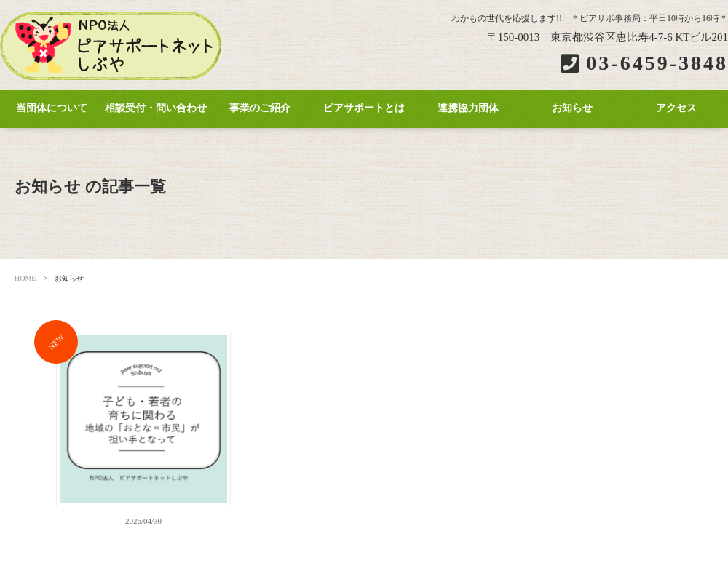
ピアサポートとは (364, 108)
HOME (25, 278)
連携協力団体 (468, 108)
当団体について (52, 108)
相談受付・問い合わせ (156, 108)
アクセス (676, 108)
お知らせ (572, 108)
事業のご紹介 (260, 108)
